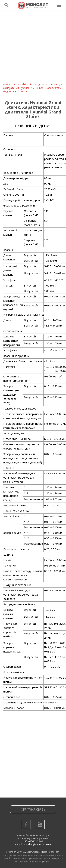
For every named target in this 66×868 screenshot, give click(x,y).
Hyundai (21, 84)
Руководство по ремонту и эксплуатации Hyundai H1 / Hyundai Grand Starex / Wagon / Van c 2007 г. (32, 88)
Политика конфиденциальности (44, 852)
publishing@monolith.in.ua (37, 844)
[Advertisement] (33, 48)
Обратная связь (33, 809)
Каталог (8, 84)
